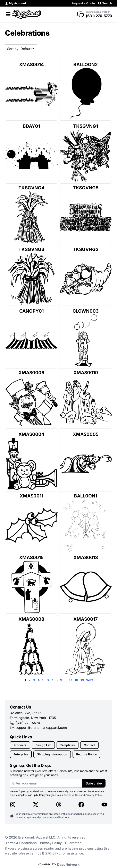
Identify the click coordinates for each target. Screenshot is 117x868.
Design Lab (43, 745)
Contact (89, 745)
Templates (68, 745)
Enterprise (21, 754)
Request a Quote (83, 3)
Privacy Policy (94, 795)
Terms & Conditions (21, 843)
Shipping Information (52, 754)
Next (89, 680)
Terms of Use (72, 795)
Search (105, 3)
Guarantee (73, 843)
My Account (15, 3)
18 (76, 680)
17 (70, 680)
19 (82, 680)
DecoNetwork (68, 865)
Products (20, 745)
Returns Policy (86, 754)
